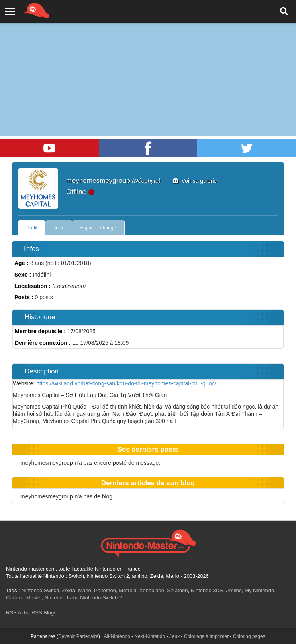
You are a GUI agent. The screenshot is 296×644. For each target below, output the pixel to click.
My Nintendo (259, 590)
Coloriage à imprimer (206, 636)
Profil (32, 228)
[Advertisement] (148, 60)
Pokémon (105, 590)
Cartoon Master (24, 598)
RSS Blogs (44, 613)
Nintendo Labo (62, 598)
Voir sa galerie (195, 181)
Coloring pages (249, 636)
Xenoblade (152, 590)
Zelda (68, 590)
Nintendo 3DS (207, 590)
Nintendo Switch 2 (101, 598)
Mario (85, 590)
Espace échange (98, 228)
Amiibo (234, 590)
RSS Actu (17, 613)
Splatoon (177, 590)
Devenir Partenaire (78, 636)
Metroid (128, 590)
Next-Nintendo (150, 636)
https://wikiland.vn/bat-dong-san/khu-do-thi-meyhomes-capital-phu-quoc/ (126, 383)
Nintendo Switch (40, 590)
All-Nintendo (117, 636)
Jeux (58, 228)
